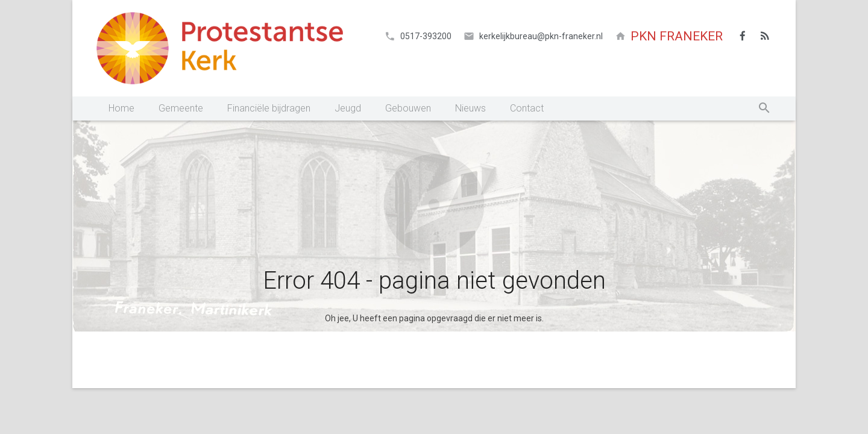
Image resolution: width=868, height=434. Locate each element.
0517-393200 (426, 36)
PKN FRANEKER (677, 36)
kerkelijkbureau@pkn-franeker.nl (541, 36)
